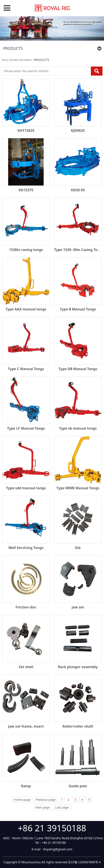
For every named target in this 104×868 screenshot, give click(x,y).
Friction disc (26, 607)
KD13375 (26, 190)
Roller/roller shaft (78, 726)
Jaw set (78, 607)
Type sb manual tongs (78, 428)
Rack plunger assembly (78, 667)
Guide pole (78, 786)
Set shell (26, 667)
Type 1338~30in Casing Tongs (79, 250)
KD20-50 (78, 190)
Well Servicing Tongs (26, 548)
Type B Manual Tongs (78, 309)
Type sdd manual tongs (26, 488)
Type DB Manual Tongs (78, 369)
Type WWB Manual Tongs (78, 488)
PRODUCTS (41, 60)
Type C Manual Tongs (26, 369)
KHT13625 (26, 131)
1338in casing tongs (26, 250)
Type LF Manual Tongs (26, 428)
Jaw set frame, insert (26, 726)
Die (78, 548)
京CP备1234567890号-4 (84, 862)
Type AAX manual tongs (26, 309)
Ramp (26, 786)
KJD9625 (78, 131)
